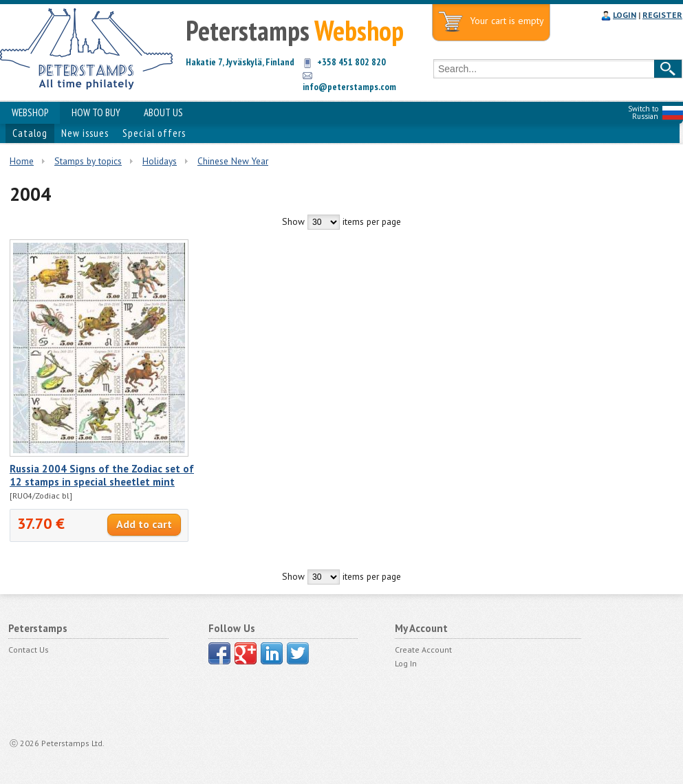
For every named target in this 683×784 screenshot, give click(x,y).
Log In (406, 663)
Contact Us (29, 650)
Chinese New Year (233, 161)
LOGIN (625, 15)
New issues (85, 133)
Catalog (30, 133)
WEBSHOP (30, 112)
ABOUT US (163, 112)
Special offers (154, 133)
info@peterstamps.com (349, 87)
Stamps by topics (88, 161)
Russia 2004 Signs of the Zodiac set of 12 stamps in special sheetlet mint (102, 475)
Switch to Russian (643, 112)
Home (22, 161)
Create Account (423, 650)
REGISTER (662, 15)
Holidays (160, 161)
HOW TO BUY (96, 112)
